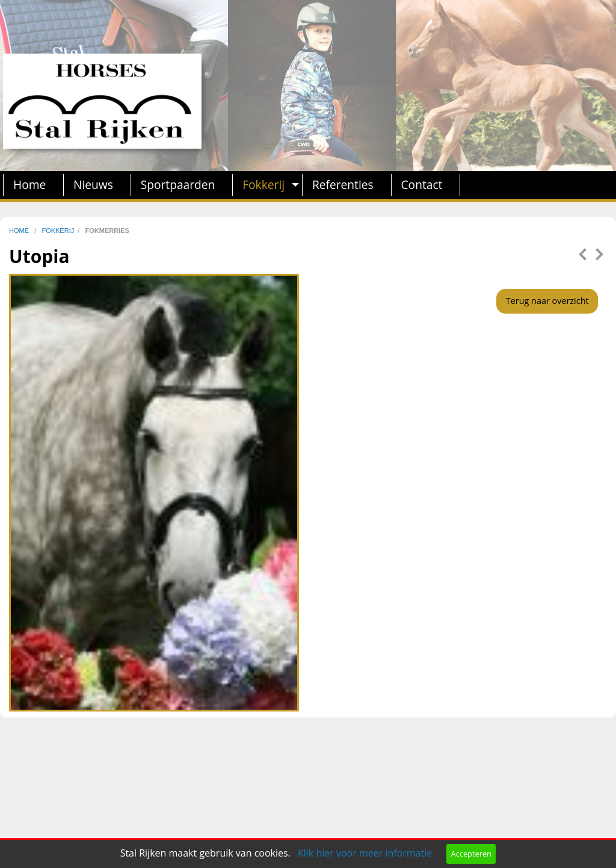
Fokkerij (263, 184)
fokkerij (58, 231)
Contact (422, 184)
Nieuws (93, 184)
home (20, 231)
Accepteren (471, 854)
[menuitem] (33, 185)
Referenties (343, 184)
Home (29, 184)
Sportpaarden (178, 184)
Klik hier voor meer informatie (365, 853)
